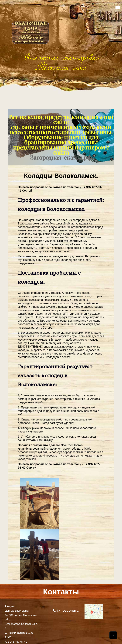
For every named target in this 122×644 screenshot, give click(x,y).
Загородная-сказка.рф (61, 157)
